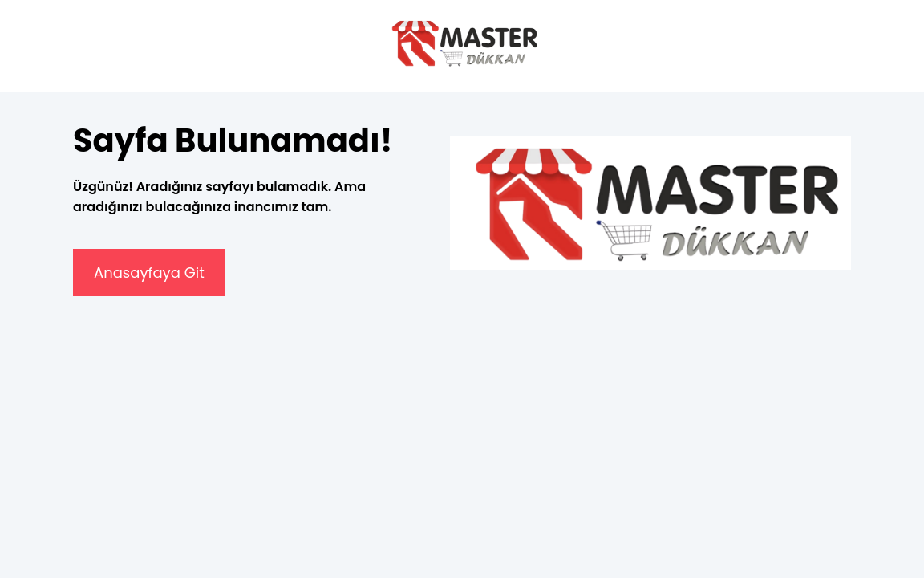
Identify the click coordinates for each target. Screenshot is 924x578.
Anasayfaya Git (149, 273)
